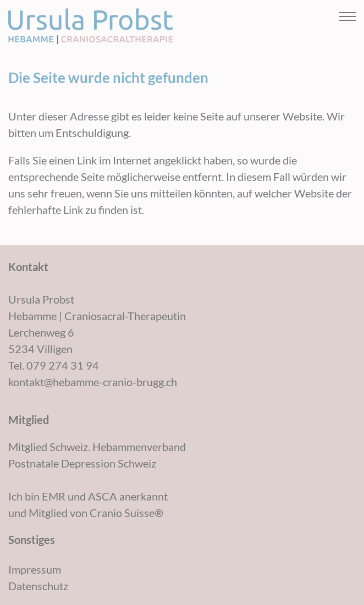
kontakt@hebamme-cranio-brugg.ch (93, 382)
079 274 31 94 (63, 365)
